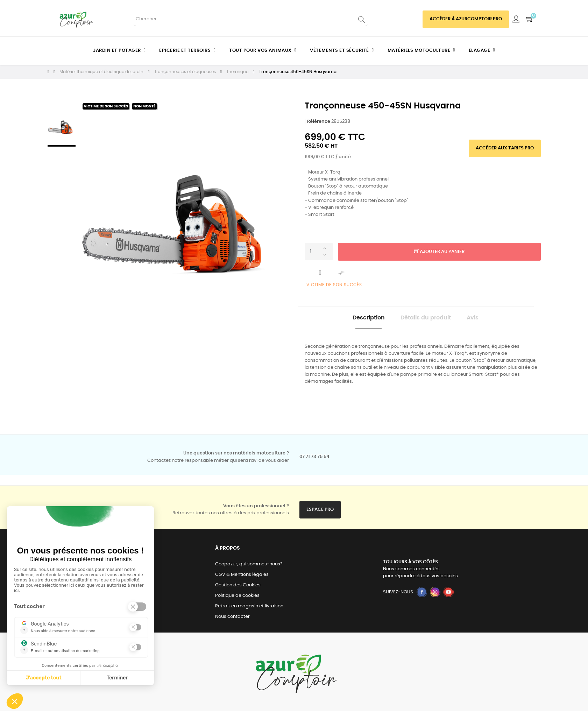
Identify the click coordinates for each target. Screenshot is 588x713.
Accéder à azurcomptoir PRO (466, 19)
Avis (479, 319)
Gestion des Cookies (238, 587)
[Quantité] (319, 252)
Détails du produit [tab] (426, 319)
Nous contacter (232, 618)
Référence (319, 122)
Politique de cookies (237, 597)
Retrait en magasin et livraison (249, 608)
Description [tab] (362, 319)
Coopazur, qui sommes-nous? (249, 566)
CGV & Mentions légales (242, 576)
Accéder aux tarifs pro (505, 148)
